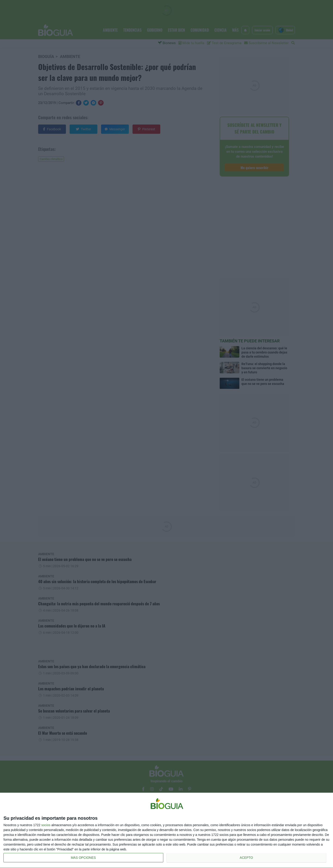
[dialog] (166, 830)
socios (46, 825)
